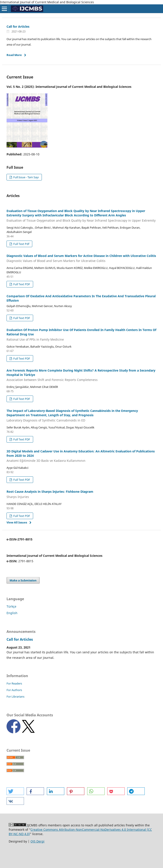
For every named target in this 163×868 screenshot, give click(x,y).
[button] (15, 791)
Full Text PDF (21, 284)
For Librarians (15, 696)
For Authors (14, 690)
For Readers (14, 683)
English (12, 613)
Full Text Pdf (21, 244)
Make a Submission (23, 580)
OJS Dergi (37, 841)
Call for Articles (18, 26)
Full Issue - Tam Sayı (26, 177)
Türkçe (11, 606)
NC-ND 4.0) (22, 834)
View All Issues (17, 522)
